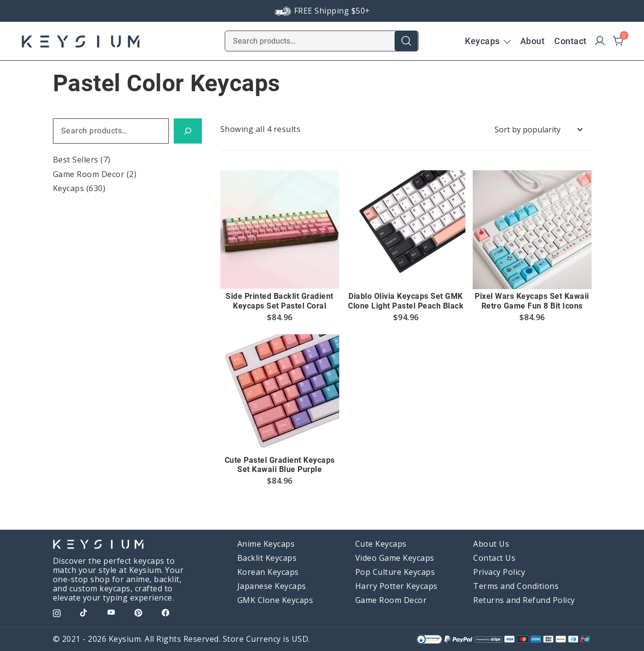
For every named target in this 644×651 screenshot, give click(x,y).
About (533, 41)
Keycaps (482, 41)
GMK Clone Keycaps (275, 600)
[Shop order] (538, 130)
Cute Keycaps (381, 544)
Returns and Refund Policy (524, 600)
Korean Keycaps (268, 572)
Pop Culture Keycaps (395, 572)
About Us (491, 544)
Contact (570, 41)
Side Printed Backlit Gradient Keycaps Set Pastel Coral (280, 301)
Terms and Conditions (516, 586)
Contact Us (494, 558)
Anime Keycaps (266, 544)
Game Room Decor (89, 174)
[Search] (188, 131)
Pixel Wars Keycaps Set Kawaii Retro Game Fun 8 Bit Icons (532, 301)
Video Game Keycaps (395, 558)
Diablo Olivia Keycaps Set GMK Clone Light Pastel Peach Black (406, 301)
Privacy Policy (499, 572)
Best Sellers (76, 160)
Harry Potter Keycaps (396, 586)
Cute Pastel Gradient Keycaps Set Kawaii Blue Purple (280, 465)
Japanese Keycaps (272, 586)
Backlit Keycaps (267, 558)
